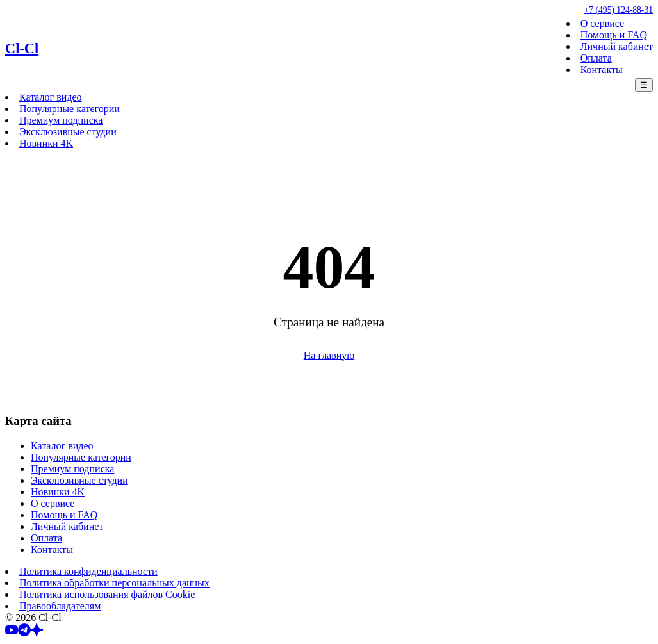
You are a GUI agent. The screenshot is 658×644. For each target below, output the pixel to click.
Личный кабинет (617, 46)
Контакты (602, 70)
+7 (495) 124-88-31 (619, 10)
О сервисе (602, 23)
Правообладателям (60, 606)
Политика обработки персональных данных (114, 583)
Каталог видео (50, 97)
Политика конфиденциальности (88, 571)
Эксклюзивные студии (68, 132)
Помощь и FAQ (614, 35)
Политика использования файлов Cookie (107, 594)
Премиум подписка (61, 120)
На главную (329, 355)
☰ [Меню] (644, 85)
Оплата (596, 58)
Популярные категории (70, 109)
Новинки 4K (46, 143)
